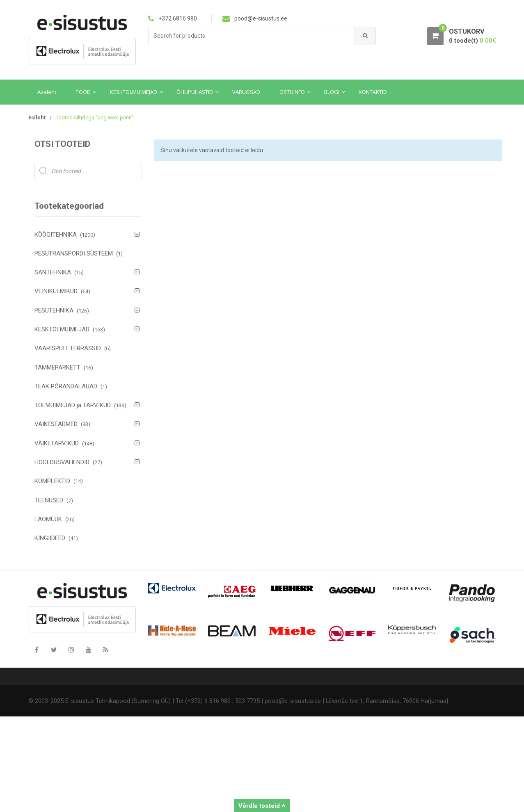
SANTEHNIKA (53, 272)
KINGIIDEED (50, 538)
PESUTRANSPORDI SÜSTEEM (74, 253)
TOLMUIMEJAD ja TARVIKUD (73, 405)
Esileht (37, 117)
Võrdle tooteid (262, 806)
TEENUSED (49, 500)
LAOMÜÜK (48, 519)
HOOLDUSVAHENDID (62, 462)
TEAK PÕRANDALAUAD (66, 386)
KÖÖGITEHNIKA (56, 235)
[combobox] (252, 36)
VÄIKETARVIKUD (57, 443)
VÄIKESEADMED (56, 424)
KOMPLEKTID (52, 481)
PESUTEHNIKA (54, 310)
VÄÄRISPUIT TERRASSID (68, 348)
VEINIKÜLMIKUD (56, 291)
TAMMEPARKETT (57, 367)
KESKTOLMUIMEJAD (62, 329)
